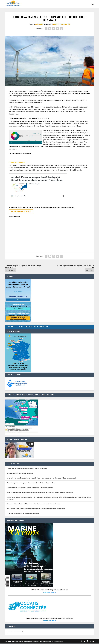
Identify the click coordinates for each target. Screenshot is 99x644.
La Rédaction (39, 24)
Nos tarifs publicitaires (47, 642)
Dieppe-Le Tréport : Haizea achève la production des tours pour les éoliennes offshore (33, 504)
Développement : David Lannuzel (30, 642)
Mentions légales (58, 642)
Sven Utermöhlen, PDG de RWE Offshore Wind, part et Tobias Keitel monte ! (30, 488)
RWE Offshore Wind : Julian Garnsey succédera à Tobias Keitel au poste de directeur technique (36, 509)
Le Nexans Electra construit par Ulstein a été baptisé (23, 514)
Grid (69, 24)
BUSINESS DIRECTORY (21, 211)
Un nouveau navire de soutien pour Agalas (20, 473)
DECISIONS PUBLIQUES (60, 24)
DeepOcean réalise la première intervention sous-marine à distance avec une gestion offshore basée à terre (40, 492)
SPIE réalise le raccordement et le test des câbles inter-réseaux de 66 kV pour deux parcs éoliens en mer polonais (42, 478)
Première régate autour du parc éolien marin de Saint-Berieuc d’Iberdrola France (32, 483)
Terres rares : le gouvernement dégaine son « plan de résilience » (27, 468)
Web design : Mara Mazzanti (13, 642)
